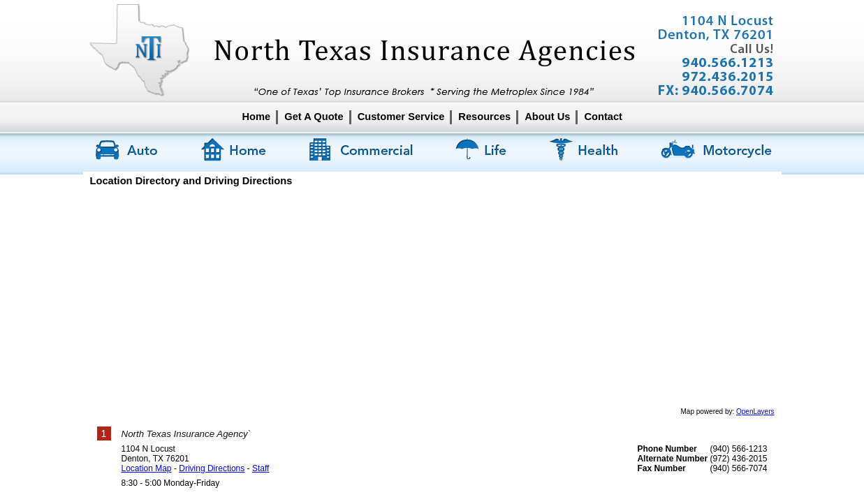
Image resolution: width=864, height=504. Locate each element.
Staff (261, 468)
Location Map (147, 468)
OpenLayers (755, 412)
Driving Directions (212, 468)
